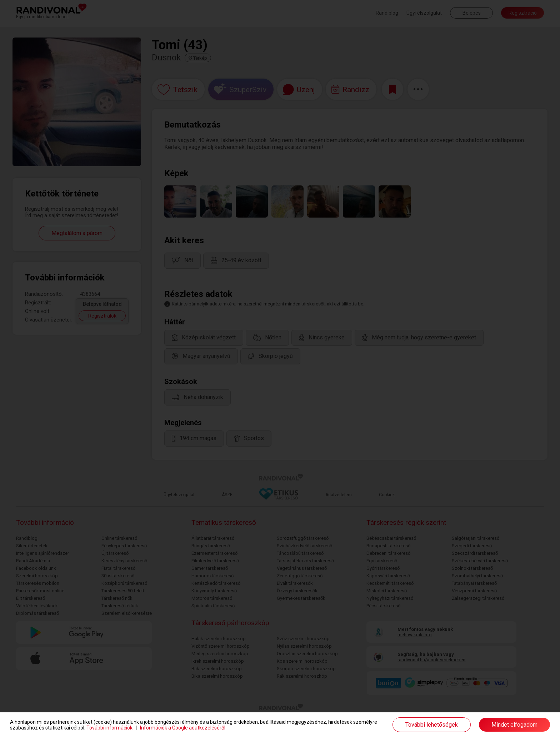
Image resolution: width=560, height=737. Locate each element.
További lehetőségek (432, 725)
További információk (109, 728)
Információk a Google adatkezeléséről (183, 728)
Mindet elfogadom (514, 725)
